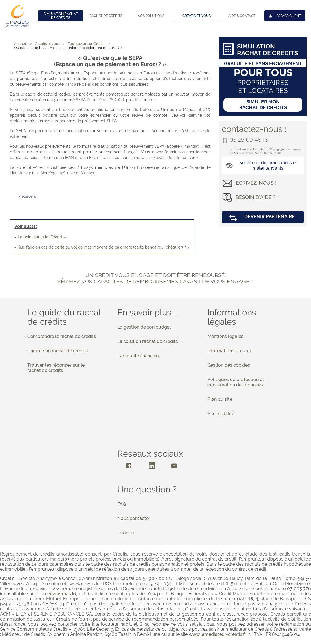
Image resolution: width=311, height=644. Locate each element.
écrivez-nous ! (256, 183)
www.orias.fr (62, 594)
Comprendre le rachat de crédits (62, 336)
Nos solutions (151, 16)
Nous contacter (134, 518)
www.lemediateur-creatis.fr (218, 634)
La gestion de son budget (144, 327)
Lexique (126, 533)
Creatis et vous (196, 16)
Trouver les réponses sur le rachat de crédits (56, 368)
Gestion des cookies (229, 365)
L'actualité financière (139, 356)
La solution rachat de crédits (148, 341)
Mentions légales (225, 336)
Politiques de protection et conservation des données (236, 382)
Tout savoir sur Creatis (87, 44)
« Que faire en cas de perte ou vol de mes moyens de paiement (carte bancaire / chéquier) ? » (102, 247)
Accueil (21, 44)
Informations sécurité (230, 351)
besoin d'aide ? (256, 197)
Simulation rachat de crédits (61, 16)
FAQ (122, 504)
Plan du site (220, 399)
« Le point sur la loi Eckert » (40, 237)
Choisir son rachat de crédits (57, 351)
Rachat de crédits (106, 16)
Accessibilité (221, 414)
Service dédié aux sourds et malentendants (260, 165)
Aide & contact (242, 16)
